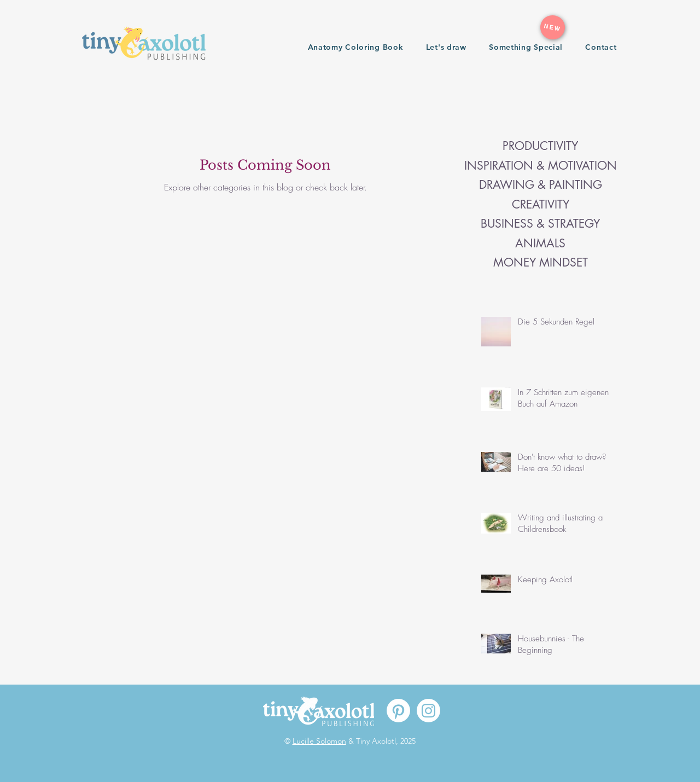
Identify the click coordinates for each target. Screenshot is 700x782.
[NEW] (552, 27)
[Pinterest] (398, 711)
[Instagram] (428, 711)
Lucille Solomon (319, 741)
